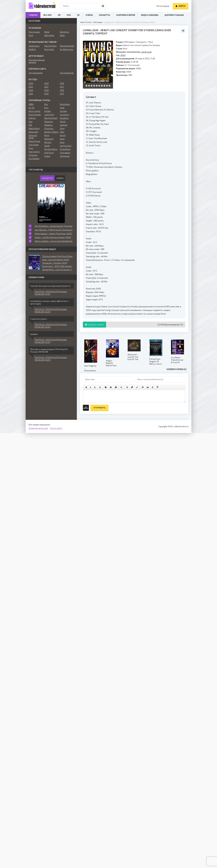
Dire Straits (34, 145)
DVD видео (98, 22)
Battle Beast (34, 128)
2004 (160, 30)
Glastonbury (34, 46)
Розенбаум (65, 149)
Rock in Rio (49, 49)
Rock (151, 42)
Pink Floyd (49, 153)
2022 (46, 83)
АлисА (63, 135)
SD (78, 15)
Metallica (48, 125)
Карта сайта (56, 428)
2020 (47, 90)
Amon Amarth (35, 115)
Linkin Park (49, 115)
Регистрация (163, 6)
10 (109, 86)
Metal (47, 32)
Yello (62, 132)
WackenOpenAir (67, 46)
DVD (69, 15)
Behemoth (33, 132)
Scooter (63, 111)
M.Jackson (49, 128)
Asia (31, 122)
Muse (47, 135)
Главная (33, 15)
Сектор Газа (65, 146)
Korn (46, 108)
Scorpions (64, 115)
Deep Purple (34, 141)
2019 (46, 94)
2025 (31, 87)
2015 (62, 94)
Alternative (49, 35)
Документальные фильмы (36, 61)
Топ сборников (36, 73)
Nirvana (48, 142)
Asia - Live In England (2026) (56, 260)
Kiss (46, 104)
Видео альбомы (150, 15)
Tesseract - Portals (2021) (55, 263)
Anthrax (32, 118)
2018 (62, 83)
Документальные (174, 15)
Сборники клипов (126, 15)
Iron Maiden (34, 159)
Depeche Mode (33, 137)
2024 (31, 90)
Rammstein (65, 104)
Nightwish (49, 139)
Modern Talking (51, 132)
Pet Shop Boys (51, 149)
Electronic (64, 32)
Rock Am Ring (50, 46)
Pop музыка (34, 32)
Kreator (48, 111)
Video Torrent (86, 22)
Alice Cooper (35, 111)
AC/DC (32, 108)
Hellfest (32, 49)
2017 (62, 87)
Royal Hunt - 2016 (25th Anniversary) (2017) (58, 266)
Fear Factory (34, 152)
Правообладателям (38, 428)
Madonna (49, 122)
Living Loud (91, 30)
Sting (62, 128)
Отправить (99, 408)
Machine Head (51, 118)
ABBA (31, 104)
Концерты (142, 42)
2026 (31, 83)
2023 (31, 94)
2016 (62, 90)
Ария (62, 139)
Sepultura (64, 118)
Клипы (89, 15)
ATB (30, 125)
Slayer (63, 122)
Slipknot (64, 125)
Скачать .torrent (94, 325)
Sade (62, 108)
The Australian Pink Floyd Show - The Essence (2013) (58, 256)
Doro (31, 148)
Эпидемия (65, 156)
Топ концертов (67, 73)
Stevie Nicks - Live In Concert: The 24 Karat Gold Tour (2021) (58, 269)
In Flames (33, 155)
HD (59, 15)
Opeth (47, 146)
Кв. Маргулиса (67, 49)
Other (62, 35)
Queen (47, 156)
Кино (62, 142)
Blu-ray (48, 15)
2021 (46, 87)
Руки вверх (65, 153)
